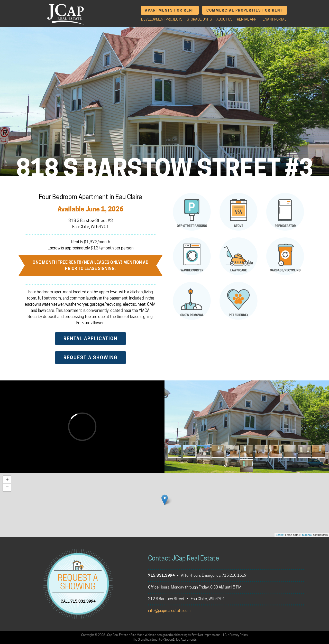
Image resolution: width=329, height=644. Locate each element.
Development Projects (162, 19)
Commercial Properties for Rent (245, 10)
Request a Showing (90, 357)
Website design (155, 635)
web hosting (179, 635)
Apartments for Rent (170, 10)
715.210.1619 (234, 575)
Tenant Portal (274, 19)
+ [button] (7, 480)
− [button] (7, 488)
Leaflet (280, 535)
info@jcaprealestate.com (169, 611)
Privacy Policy (239, 635)
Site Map (136, 635)
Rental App (247, 19)
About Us (224, 19)
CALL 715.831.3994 (78, 601)
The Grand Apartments (147, 640)
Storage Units (199, 19)
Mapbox (307, 535)
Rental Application (90, 338)
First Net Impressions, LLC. (209, 635)
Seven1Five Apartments (180, 640)
